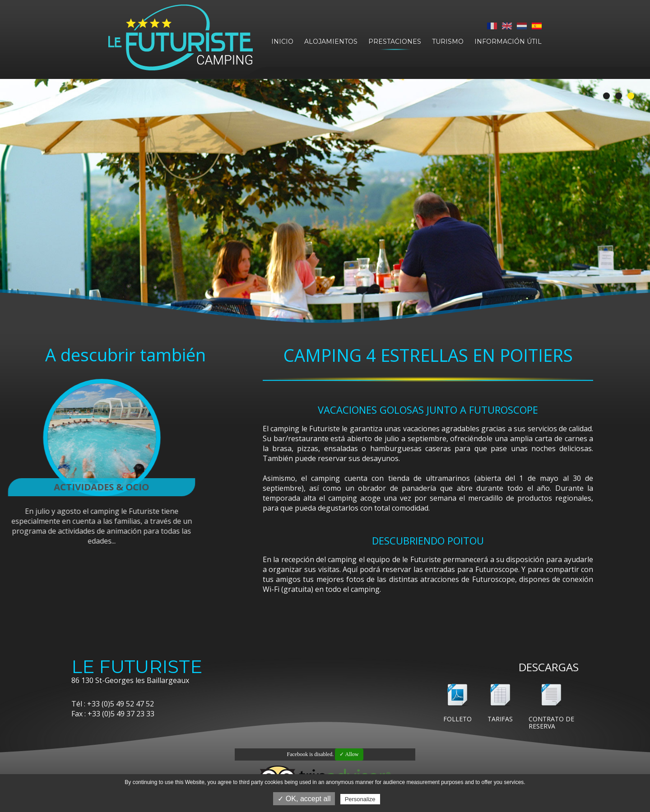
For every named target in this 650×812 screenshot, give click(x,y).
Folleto (457, 719)
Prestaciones (395, 42)
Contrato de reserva (551, 722)
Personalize (360, 799)
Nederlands (522, 26)
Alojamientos (331, 42)
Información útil (508, 42)
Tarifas (500, 719)
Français (492, 26)
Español (537, 26)
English (507, 26)
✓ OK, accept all (304, 799)
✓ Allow (349, 754)
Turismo (448, 42)
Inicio (282, 42)
